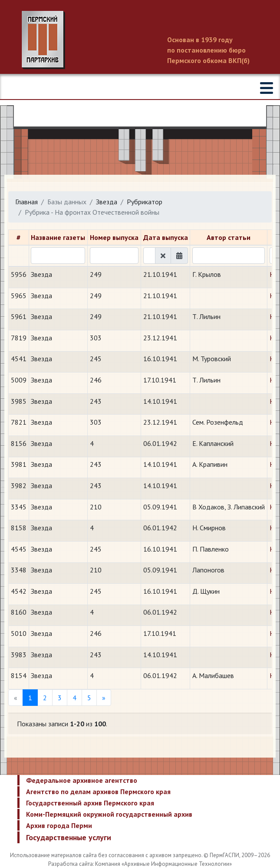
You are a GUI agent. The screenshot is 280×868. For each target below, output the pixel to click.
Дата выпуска (166, 237)
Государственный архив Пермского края (90, 803)
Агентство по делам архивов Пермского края (98, 792)
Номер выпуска (114, 237)
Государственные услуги (69, 837)
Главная (26, 202)
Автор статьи (229, 237)
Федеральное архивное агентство (82, 780)
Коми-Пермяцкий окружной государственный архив (109, 814)
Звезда (107, 202)
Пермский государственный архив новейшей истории (140, 40)
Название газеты (58, 237)
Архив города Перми (59, 825)
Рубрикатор (145, 202)
